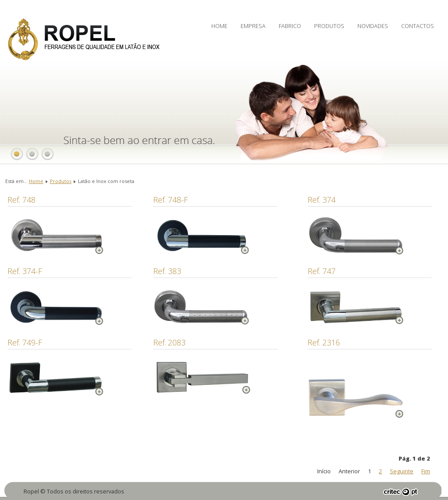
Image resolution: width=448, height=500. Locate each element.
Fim (426, 471)
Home (219, 26)
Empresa (253, 26)
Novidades (373, 26)
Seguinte (402, 471)
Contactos (418, 26)
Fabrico (290, 26)
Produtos (329, 26)
